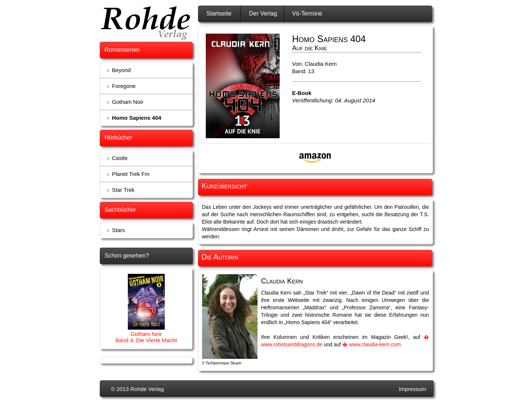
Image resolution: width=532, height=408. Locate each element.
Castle (120, 158)
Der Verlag (263, 13)
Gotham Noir (128, 102)
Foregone (124, 86)
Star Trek (123, 190)
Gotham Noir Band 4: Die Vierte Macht (146, 337)
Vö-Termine (307, 13)
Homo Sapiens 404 (137, 118)
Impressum (412, 389)
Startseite (219, 13)
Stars (118, 230)
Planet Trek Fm (131, 174)
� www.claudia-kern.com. (372, 344)
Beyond (121, 70)
